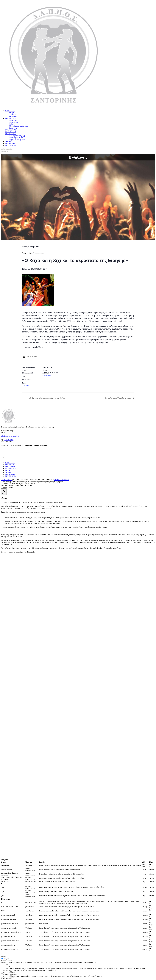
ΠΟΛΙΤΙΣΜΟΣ (10, 130)
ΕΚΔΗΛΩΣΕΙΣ (10, 143)
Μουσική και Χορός (16, 138)
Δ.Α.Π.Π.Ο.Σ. (10, 111)
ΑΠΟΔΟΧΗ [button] (19, 486)
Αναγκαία (7, 958)
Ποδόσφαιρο (14, 122)
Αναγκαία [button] (4, 956)
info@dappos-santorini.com (10, 436)
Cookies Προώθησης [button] (8, 972)
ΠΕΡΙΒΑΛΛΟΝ (11, 132)
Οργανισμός (14, 116)
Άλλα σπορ (13, 128)
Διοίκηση (13, 115)
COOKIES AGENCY (61, 480)
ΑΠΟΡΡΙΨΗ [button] (28, 486)
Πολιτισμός (26, 385)
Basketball (13, 120)
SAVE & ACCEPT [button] (7, 978)
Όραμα (12, 113)
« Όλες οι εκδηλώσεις (31, 247)
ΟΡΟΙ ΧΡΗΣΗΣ (6, 480)
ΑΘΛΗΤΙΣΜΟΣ (11, 118)
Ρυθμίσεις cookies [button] (8, 486)
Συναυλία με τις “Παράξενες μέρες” (119, 398)
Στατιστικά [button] (5, 964)
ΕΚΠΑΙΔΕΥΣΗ (11, 134)
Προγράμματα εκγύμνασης (19, 126)
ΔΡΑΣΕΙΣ (8, 141)
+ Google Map (47, 375)
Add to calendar (32, 357)
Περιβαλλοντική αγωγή (17, 139)
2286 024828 (9, 440)
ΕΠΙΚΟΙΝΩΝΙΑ (11, 145)
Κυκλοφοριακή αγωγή (17, 136)
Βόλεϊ (11, 124)
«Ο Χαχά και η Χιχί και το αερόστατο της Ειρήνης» (47, 398)
